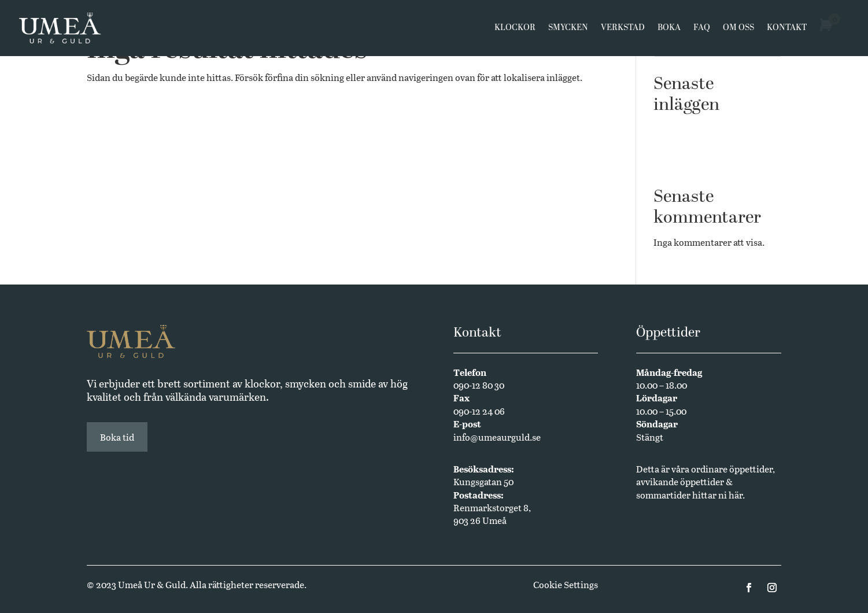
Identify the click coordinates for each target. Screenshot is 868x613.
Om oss (738, 30)
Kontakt (787, 30)
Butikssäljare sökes (693, 145)
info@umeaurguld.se (497, 437)
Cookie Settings (566, 584)
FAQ (702, 30)
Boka (669, 30)
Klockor (515, 30)
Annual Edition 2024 (697, 163)
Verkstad (623, 30)
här (736, 495)
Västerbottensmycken (699, 128)
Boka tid (117, 437)
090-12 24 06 (479, 411)
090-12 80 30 (479, 385)
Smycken (568, 30)
